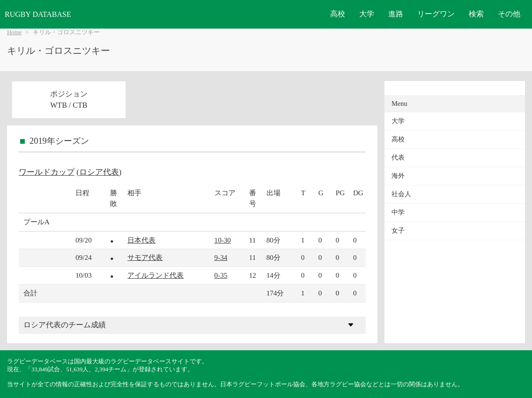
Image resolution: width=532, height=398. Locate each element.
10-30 (223, 240)
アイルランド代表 (155, 275)
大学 (367, 14)
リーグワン (436, 14)
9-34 (221, 257)
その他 (509, 14)
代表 (398, 158)
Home (14, 32)
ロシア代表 (99, 172)
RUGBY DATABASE (38, 14)
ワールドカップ (47, 172)
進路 (396, 14)
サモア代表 (145, 257)
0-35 (221, 275)
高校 (338, 14)
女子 (398, 231)
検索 (476, 14)
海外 (398, 176)
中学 (398, 212)
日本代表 (141, 240)
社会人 (401, 194)
